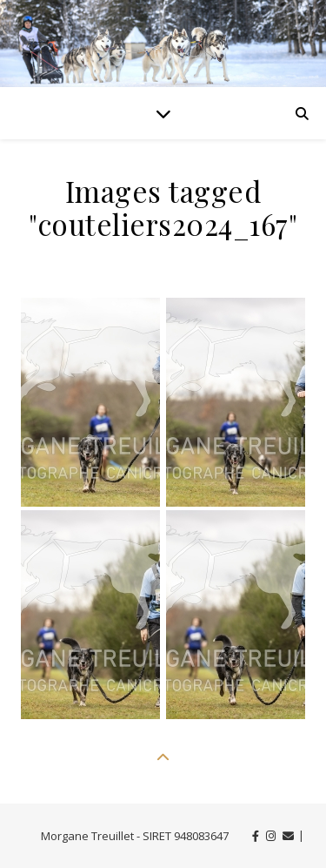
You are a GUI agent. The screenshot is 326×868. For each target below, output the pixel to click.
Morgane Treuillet (87, 836)
